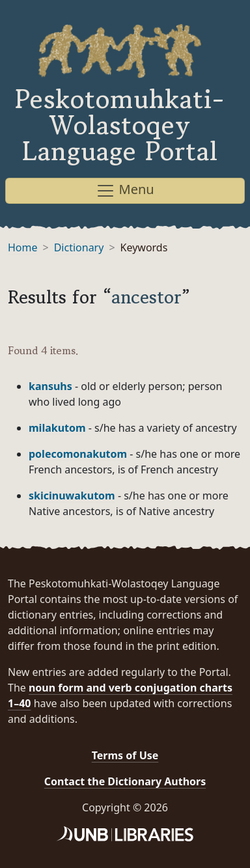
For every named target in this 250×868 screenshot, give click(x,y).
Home (23, 247)
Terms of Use (125, 755)
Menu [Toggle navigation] (125, 190)
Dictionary (79, 247)
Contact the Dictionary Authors (125, 781)
